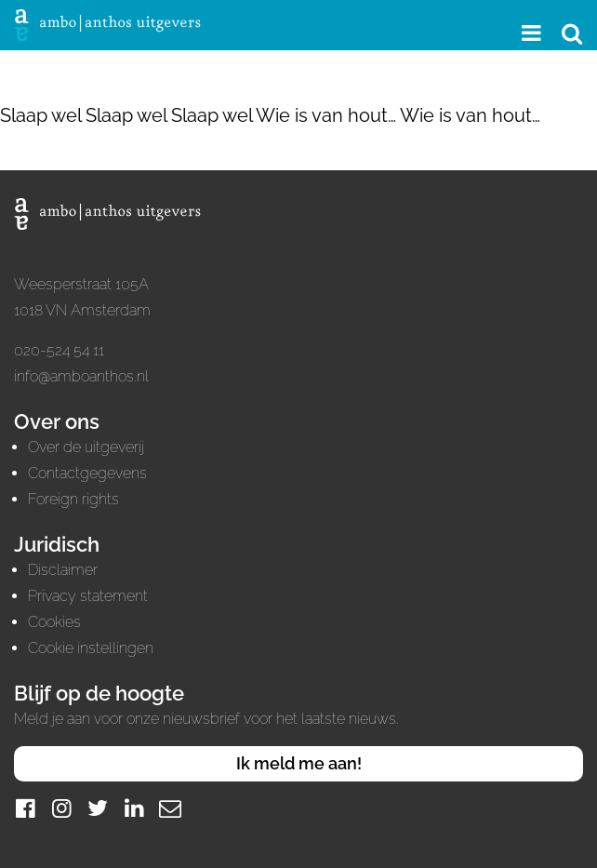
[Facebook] (25, 808)
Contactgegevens (87, 473)
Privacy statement (88, 596)
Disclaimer (63, 570)
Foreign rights (73, 499)
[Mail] (170, 808)
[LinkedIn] (134, 808)
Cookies (54, 622)
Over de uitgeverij (86, 447)
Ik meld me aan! (299, 763)
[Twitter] (98, 808)
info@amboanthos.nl (81, 376)
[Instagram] (61, 808)
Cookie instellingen (91, 648)
